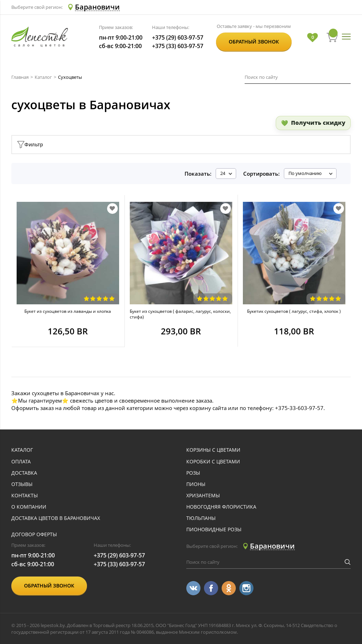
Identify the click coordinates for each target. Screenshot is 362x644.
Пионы (196, 484)
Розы (193, 473)
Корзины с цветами (213, 450)
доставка (24, 473)
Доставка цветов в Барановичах (56, 518)
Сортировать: (261, 174)
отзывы (22, 484)
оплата (21, 462)
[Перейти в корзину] (332, 37)
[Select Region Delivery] (93, 7)
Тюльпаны (201, 518)
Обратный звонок (254, 42)
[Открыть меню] (346, 37)
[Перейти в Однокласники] (229, 588)
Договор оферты (34, 535)
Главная (20, 77)
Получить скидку (318, 123)
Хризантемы (203, 496)
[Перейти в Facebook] (211, 588)
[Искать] (347, 77)
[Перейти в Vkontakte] (193, 588)
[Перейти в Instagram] (246, 588)
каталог (22, 450)
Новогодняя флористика (221, 507)
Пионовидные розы (214, 530)
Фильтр (30, 145)
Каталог (43, 77)
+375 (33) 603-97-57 (178, 46)
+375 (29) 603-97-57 (178, 38)
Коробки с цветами (213, 462)
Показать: (198, 174)
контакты (25, 496)
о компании (29, 507)
